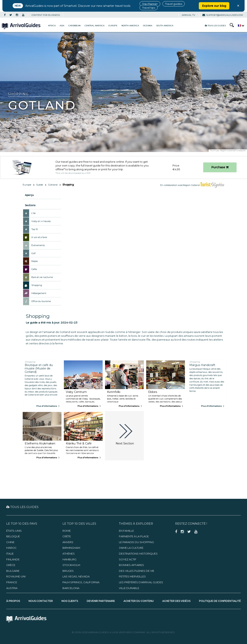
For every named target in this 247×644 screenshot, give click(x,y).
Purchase (220, 167)
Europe (113, 26)
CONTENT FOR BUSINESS (46, 15)
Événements (38, 245)
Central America (94, 26)
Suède (40, 185)
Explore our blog (214, 6)
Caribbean (74, 26)
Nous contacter (41, 601)
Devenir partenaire (101, 601)
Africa (52, 26)
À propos (13, 601)
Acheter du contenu (139, 601)
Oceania (148, 26)
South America (165, 26)
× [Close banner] (238, 6)
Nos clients (70, 601)
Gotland (53, 185)
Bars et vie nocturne (42, 277)
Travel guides (174, 4)
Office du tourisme (41, 301)
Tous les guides (215, 26)
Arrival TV (188, 15)
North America (130, 26)
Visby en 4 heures (41, 221)
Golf (33, 253)
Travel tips (149, 8)
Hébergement (39, 293)
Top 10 (35, 229)
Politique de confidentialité (220, 601)
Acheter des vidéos (176, 601)
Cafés (34, 269)
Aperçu (29, 195)
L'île (33, 213)
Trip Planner (150, 4)
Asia (62, 26)
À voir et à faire (39, 237)
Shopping (37, 285)
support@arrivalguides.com (223, 15)
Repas (35, 261)
